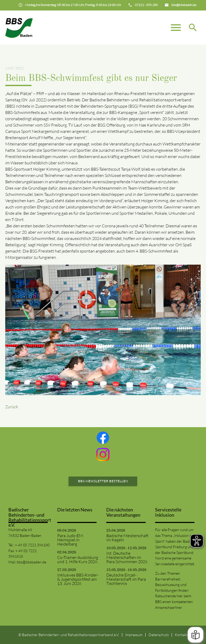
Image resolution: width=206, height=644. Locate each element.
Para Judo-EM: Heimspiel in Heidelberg (71, 540)
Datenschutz (159, 635)
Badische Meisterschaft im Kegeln (127, 538)
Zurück (12, 407)
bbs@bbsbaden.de (31, 562)
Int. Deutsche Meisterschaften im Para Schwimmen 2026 (127, 557)
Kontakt (181, 635)
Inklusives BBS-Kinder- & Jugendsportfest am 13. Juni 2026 (78, 579)
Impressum (134, 635)
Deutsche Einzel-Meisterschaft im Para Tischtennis (126, 579)
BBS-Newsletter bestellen (103, 481)
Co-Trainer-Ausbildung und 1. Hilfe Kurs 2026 (78, 559)
